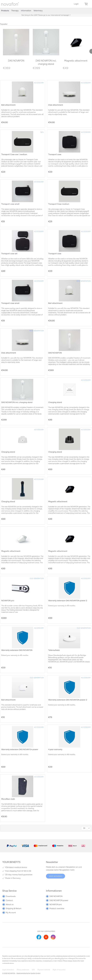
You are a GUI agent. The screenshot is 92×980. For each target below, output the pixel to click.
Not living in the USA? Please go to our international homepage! (45, 15)
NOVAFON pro (8, 601)
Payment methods (44, 970)
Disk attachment (56, 105)
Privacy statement (23, 970)
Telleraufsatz (54, 650)
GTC (33, 970)
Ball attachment (8, 105)
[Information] (26, 11)
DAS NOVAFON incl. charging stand (46, 62)
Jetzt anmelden (56, 876)
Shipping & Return (12, 908)
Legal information (8, 970)
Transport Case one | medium (14, 154)
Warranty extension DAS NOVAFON (17, 650)
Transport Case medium (59, 204)
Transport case (55, 154)
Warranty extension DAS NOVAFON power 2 (68, 601)
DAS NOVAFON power (57, 900)
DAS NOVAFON (16, 61)
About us (8, 904)
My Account (9, 913)
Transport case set (9, 254)
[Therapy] (15, 11)
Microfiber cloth (8, 799)
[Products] (5, 11)
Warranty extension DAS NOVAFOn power (20, 749)
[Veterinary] (38, 11)
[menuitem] (76, 4)
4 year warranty (55, 749)
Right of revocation (59, 970)
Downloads (9, 896)
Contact (8, 900)
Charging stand (55, 402)
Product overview (55, 908)
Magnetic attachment (76, 61)
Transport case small (10, 204)
